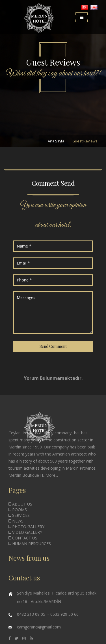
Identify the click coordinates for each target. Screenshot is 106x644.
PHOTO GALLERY (26, 527)
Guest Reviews (85, 141)
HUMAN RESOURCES (30, 544)
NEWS (16, 521)
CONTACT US (23, 538)
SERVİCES (19, 515)
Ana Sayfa (56, 141)
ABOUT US (20, 504)
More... (52, 475)
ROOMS (18, 510)
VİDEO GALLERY (25, 532)
